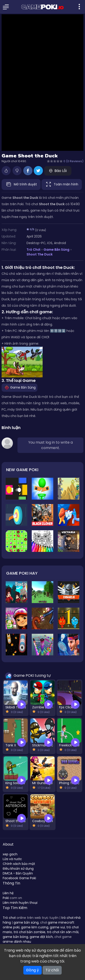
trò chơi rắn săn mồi (63, 932)
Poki (6, 898)
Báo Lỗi (58, 171)
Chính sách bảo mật (19, 864)
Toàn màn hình (62, 184)
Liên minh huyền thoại (20, 903)
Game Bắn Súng (56, 250)
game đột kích (41, 937)
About (8, 844)
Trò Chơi (33, 250)
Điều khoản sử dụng (18, 869)
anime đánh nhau (17, 942)
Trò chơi (9, 918)
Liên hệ (8, 893)
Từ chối (52, 970)
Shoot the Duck (40, 254)
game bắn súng (26, 922)
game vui (57, 927)
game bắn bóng (15, 937)
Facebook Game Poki (19, 878)
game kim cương (35, 927)
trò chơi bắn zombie (29, 932)
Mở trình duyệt (21, 184)
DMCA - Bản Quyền (18, 873)
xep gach (10, 854)
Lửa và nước (12, 859)
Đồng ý (33, 970)
